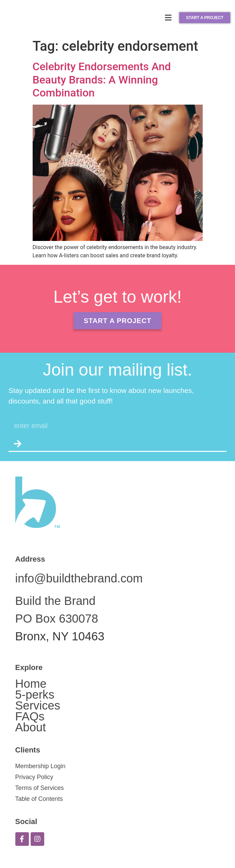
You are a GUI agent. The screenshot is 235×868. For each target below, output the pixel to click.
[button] (168, 18)
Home (31, 684)
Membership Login (40, 766)
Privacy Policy (34, 777)
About (31, 727)
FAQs (30, 716)
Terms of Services (40, 788)
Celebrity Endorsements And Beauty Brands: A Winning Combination (102, 80)
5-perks (35, 695)
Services (38, 705)
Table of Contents (39, 799)
